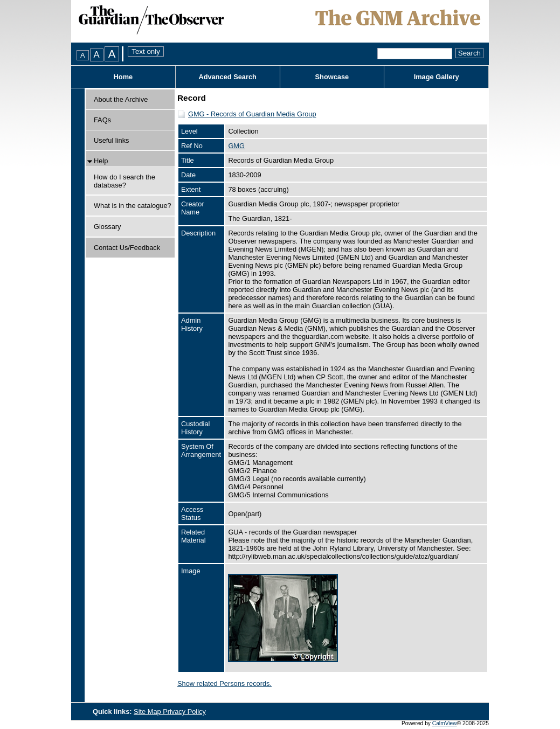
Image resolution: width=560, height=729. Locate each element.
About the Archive (121, 99)
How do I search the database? (125, 181)
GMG (236, 146)
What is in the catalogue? (133, 206)
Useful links (111, 140)
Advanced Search (227, 77)
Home (123, 77)
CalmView (445, 723)
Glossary (108, 227)
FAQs (102, 120)
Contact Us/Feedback (127, 248)
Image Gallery (437, 77)
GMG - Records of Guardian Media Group (252, 114)
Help (101, 161)
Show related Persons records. (224, 683)
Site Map (148, 711)
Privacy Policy (184, 711)
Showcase (332, 77)
